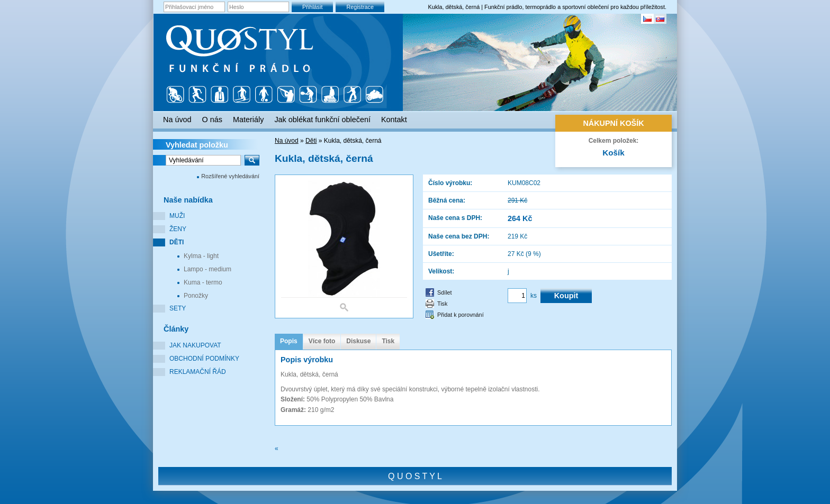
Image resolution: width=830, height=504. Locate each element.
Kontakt (394, 120)
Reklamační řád (198, 372)
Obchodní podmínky (204, 359)
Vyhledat (197, 145)
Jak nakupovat (195, 345)
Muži (177, 216)
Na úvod (287, 141)
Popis (289, 341)
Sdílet (445, 292)
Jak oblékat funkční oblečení (322, 120)
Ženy (178, 229)
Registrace (360, 7)
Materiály (248, 120)
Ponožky (196, 296)
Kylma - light (201, 256)
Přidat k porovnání (461, 315)
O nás (212, 120)
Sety (178, 308)
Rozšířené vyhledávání (230, 176)
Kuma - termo (203, 282)
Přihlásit (312, 7)
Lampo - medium (207, 269)
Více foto (322, 341)
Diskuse (358, 341)
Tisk (442, 304)
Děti (177, 242)
